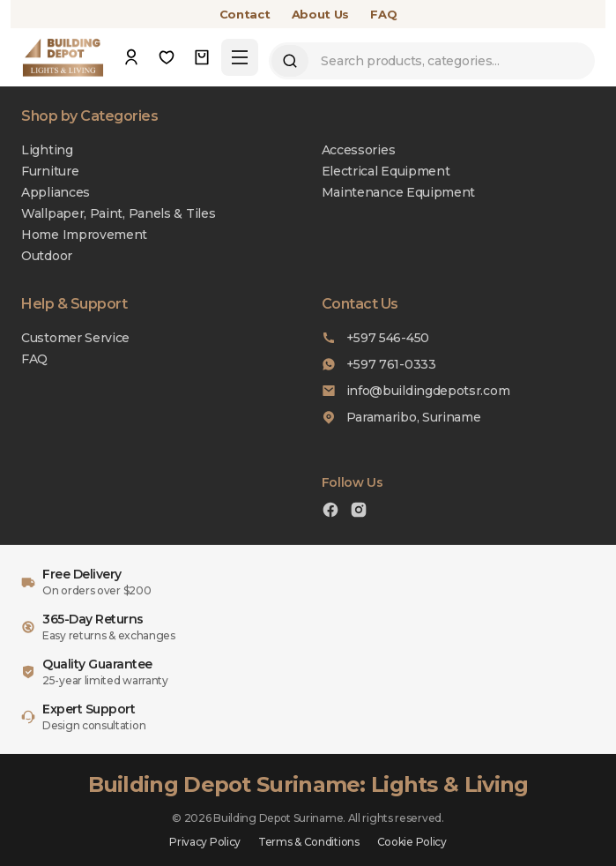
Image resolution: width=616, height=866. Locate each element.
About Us (321, 14)
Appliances (56, 192)
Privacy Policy (205, 842)
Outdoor (47, 256)
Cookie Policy (412, 842)
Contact (245, 14)
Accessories (359, 150)
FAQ (383, 14)
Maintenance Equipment (399, 192)
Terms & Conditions (309, 842)
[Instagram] (359, 512)
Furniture (50, 171)
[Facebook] (330, 512)
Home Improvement (84, 235)
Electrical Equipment (386, 171)
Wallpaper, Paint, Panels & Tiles (118, 213)
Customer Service (75, 338)
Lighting (47, 150)
